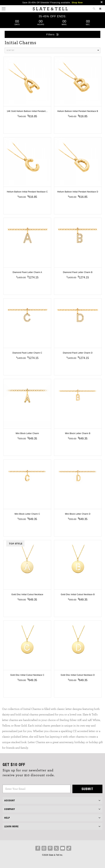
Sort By (53, 50)
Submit (87, 789)
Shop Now (77, 3)
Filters (53, 34)
